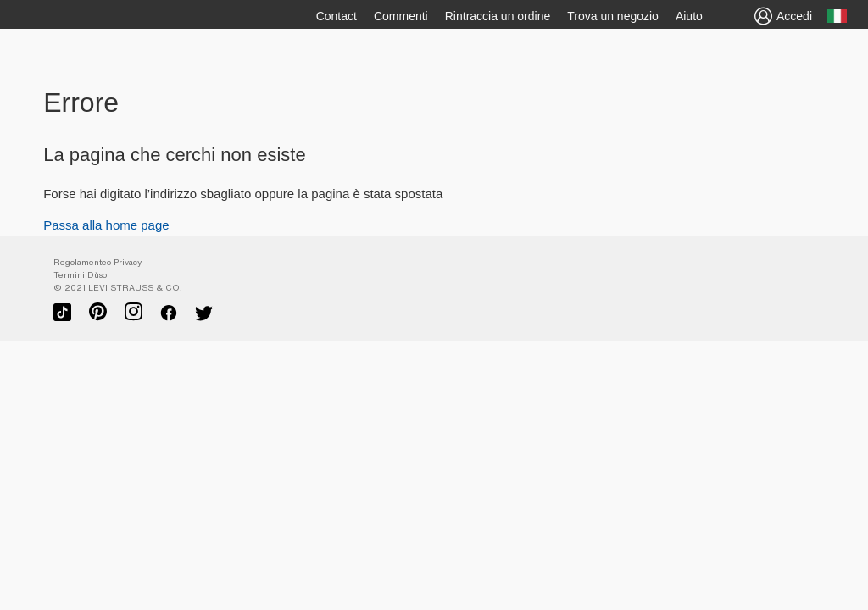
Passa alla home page (106, 225)
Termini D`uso (80, 275)
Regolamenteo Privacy (97, 262)
